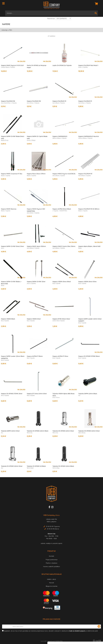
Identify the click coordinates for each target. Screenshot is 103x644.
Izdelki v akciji (51, 579)
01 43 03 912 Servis (53, 529)
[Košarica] (96, 4)
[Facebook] (50, 507)
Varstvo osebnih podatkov (51, 566)
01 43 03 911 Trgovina (53, 526)
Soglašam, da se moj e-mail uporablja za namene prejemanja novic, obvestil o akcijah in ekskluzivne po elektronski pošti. (51, 631)
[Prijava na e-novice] (99, 627)
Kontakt (51, 556)
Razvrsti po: (51, 19)
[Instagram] (53, 507)
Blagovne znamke (52, 586)
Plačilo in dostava (51, 563)
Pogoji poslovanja (52, 560)
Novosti (52, 583)
